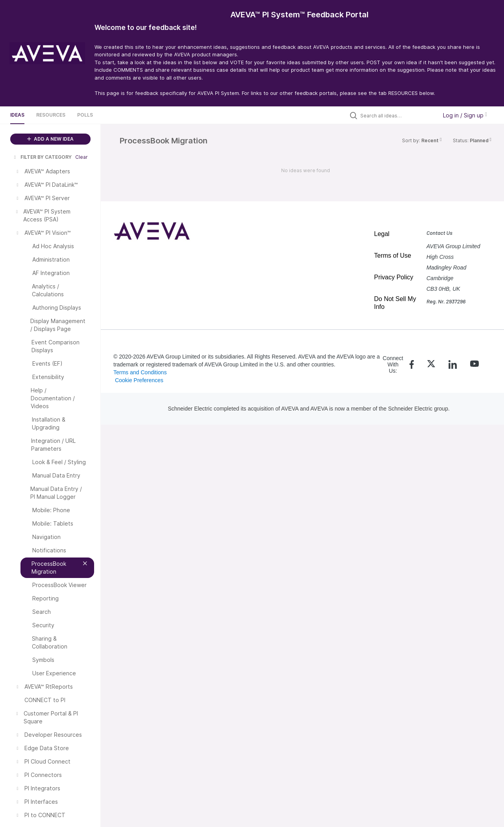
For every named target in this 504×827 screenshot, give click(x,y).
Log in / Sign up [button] (465, 115)
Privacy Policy (394, 277)
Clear (82, 157)
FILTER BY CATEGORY (42, 157)
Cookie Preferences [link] (139, 380)
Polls (85, 115)
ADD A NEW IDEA (50, 139)
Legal (382, 234)
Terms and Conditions (140, 372)
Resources (51, 115)
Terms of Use (393, 256)
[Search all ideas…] (397, 115)
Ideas (17, 115)
